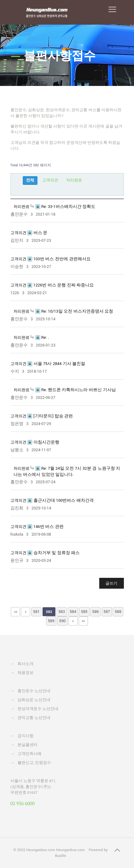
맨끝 (83, 621)
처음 (15, 612)
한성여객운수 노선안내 (38, 709)
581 (36, 612)
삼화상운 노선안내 (34, 700)
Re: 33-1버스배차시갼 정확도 (63, 207)
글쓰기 (111, 584)
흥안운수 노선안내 (34, 691)
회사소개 (26, 664)
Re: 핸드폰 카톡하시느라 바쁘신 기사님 (73, 390)
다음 (73, 621)
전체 (30, 180)
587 (107, 612)
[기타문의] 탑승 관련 (50, 416)
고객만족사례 (30, 754)
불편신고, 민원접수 (34, 763)
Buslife (61, 856)
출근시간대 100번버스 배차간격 (61, 501)
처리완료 (74, 180)
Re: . (40, 338)
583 (62, 612)
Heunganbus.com (41, 850)
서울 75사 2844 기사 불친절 (56, 364)
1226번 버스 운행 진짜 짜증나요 (61, 285)
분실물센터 (28, 745)
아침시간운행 (43, 442)
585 (84, 612)
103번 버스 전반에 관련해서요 (59, 259)
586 (95, 612)
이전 (26, 612)
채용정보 (26, 673)
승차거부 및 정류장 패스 (53, 553)
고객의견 (50, 180)
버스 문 (37, 233)
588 (118, 612)
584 (73, 612)
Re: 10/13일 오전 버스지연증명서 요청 (72, 311)
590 (62, 621)
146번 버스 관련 (45, 527)
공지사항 (26, 736)
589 (51, 621)
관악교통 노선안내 (34, 718)
